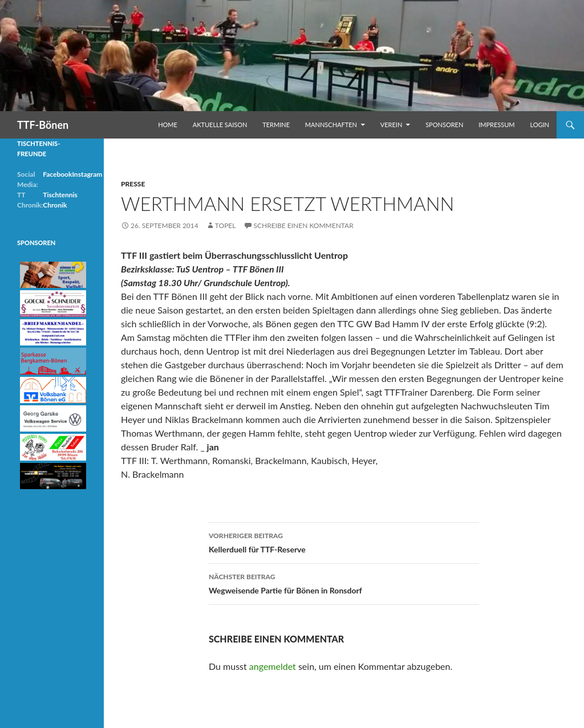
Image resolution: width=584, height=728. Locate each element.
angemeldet (273, 666)
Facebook (57, 174)
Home (168, 125)
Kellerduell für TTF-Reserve (344, 542)
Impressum (496, 125)
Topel (226, 225)
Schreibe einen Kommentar (304, 225)
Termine (276, 125)
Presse (133, 184)
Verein (392, 125)
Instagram (87, 174)
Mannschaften (331, 125)
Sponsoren (444, 125)
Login (540, 125)
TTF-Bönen (43, 125)
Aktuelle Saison (220, 125)
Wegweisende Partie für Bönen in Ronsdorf (344, 583)
